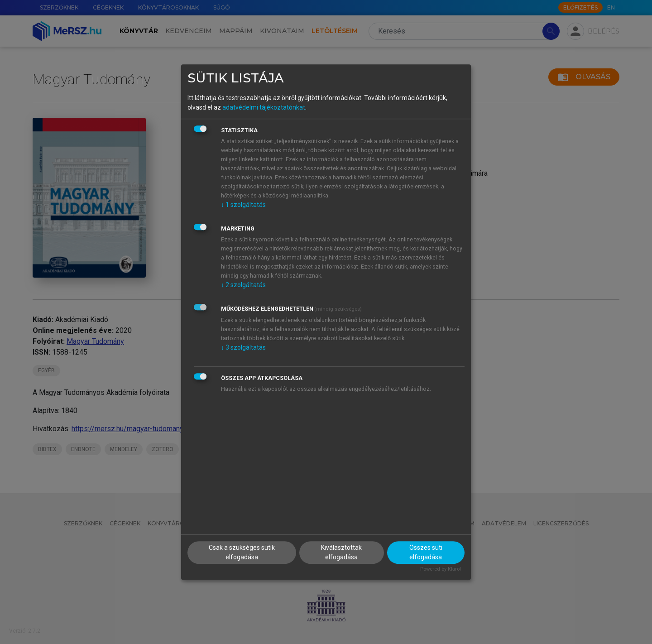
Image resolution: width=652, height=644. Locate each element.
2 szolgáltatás (243, 285)
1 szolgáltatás (243, 205)
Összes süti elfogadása (426, 552)
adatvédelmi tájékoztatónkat (264, 107)
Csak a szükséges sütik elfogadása (242, 552)
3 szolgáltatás (243, 347)
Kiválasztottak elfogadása (341, 552)
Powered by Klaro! (441, 569)
